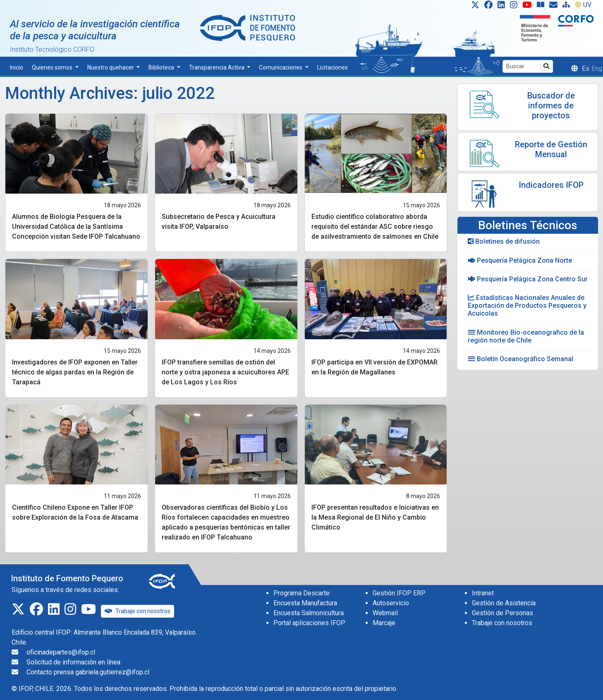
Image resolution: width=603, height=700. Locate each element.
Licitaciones (333, 67)
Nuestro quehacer (111, 67)
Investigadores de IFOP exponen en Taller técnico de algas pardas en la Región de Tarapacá (75, 372)
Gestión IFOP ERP (399, 593)
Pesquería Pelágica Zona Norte (520, 260)
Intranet (483, 593)
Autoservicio (391, 603)
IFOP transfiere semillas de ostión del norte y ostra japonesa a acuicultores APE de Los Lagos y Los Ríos (225, 372)
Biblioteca (162, 67)
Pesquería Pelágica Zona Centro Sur (528, 279)
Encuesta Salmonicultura (309, 613)
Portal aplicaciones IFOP (309, 623)
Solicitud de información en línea (73, 662)
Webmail (385, 613)
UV (583, 5)
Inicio (17, 67)
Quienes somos (53, 67)
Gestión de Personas (502, 613)
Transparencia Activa (217, 67)
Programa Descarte (301, 593)
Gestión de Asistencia (504, 603)
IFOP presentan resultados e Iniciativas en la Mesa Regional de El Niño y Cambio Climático (375, 517)
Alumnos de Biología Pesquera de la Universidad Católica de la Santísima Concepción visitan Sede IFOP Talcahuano (76, 227)
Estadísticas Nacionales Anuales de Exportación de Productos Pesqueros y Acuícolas (527, 306)
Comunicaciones (281, 67)
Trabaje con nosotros (138, 611)
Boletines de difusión (504, 241)
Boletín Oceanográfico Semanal (520, 359)
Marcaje (384, 623)
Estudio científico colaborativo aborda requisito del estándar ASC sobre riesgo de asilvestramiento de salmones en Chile (375, 227)
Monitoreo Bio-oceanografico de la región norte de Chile (526, 336)
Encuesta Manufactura (305, 603)
